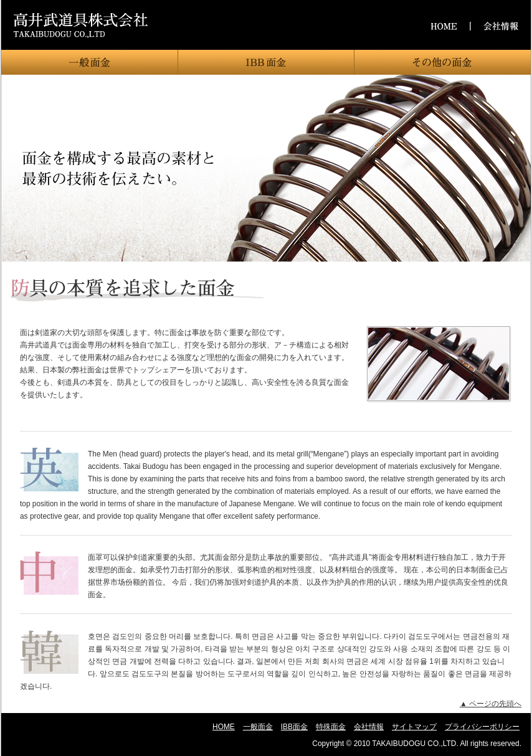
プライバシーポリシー (482, 727)
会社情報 (369, 727)
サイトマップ (414, 727)
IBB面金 (266, 62)
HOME (224, 727)
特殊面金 (443, 62)
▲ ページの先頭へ (491, 704)
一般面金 (89, 62)
